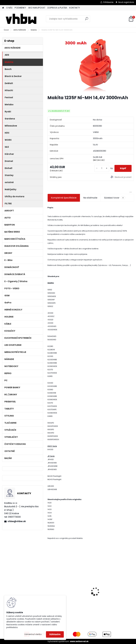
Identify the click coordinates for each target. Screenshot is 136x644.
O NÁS (9, 8)
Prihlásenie (108, 2)
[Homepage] (3, 8)
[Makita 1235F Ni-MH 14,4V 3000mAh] (91, 65)
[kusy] (102, 168)
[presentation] (49, 587)
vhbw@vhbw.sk (17, 521)
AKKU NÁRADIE (20, 30)
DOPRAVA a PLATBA (57, 8)
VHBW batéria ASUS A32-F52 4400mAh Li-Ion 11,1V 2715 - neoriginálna (120, 583)
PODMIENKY (20, 8)
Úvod (6, 30)
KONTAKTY (75, 8)
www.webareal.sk (79, 641)
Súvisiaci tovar (115, 198)
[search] (87, 20)
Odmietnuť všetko (33, 634)
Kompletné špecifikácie (64, 198)
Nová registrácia (126, 2)
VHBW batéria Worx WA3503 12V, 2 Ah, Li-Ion (60, 587)
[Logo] (21, 19)
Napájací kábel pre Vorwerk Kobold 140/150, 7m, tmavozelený (89, 588)
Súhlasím (55, 634)
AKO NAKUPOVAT (37, 8)
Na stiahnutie (90, 198)
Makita (34, 30)
